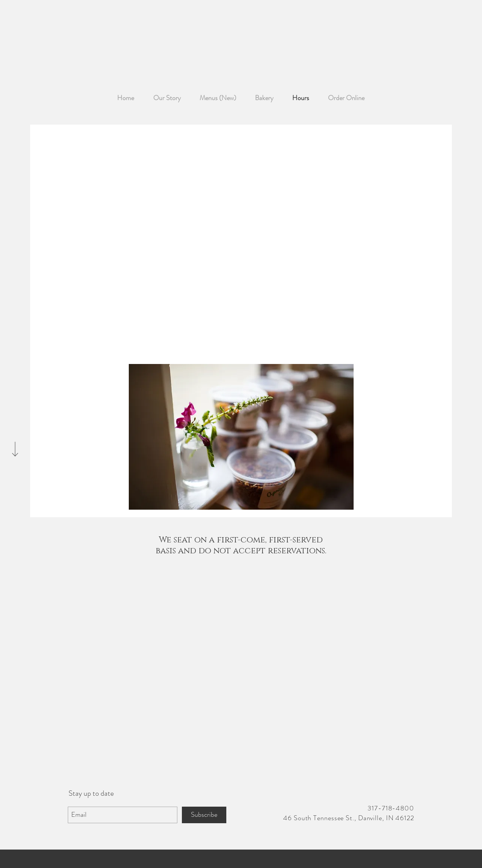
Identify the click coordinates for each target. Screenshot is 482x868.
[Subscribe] (204, 815)
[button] (241, 437)
